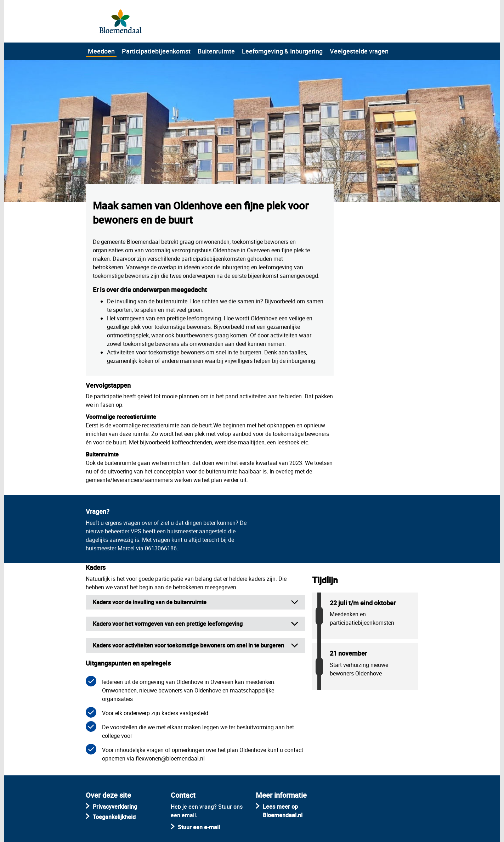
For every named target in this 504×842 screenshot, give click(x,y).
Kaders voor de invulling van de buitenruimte (150, 602)
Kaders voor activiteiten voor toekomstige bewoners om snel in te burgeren (188, 645)
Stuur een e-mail (199, 827)
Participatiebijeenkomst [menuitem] (156, 51)
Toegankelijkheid (114, 817)
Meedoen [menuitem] (101, 51)
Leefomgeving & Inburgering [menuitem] (282, 51)
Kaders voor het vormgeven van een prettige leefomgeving (168, 624)
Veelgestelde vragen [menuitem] (359, 51)
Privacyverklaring (115, 807)
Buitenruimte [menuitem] (216, 51)
